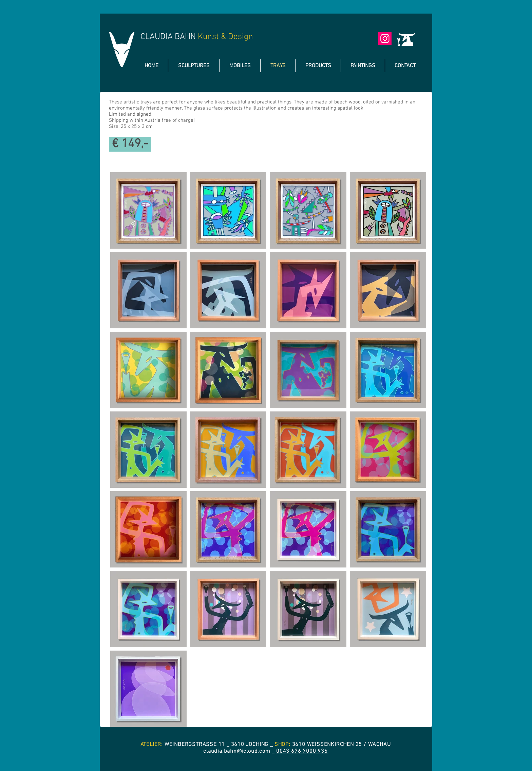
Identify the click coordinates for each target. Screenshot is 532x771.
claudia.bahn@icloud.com (237, 751)
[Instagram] (385, 38)
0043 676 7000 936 (302, 751)
